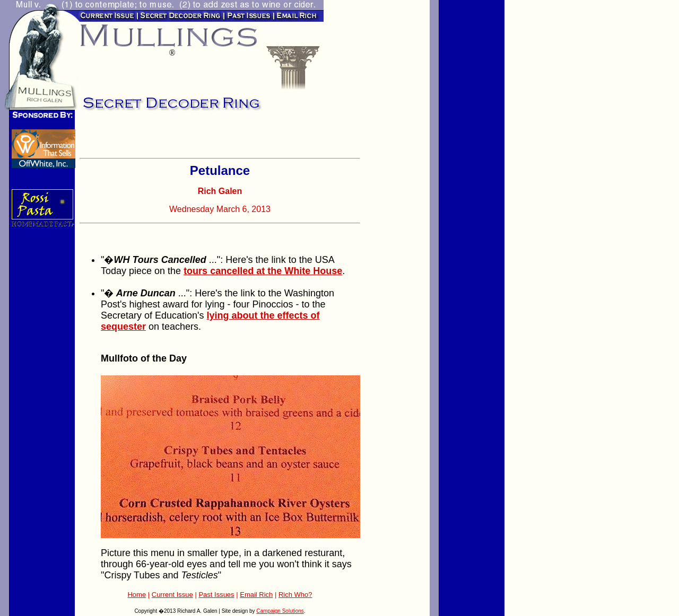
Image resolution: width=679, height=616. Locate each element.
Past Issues (216, 595)
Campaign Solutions (280, 611)
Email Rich (256, 595)
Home (137, 595)
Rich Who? (295, 595)
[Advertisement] (204, 138)
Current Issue (172, 595)
